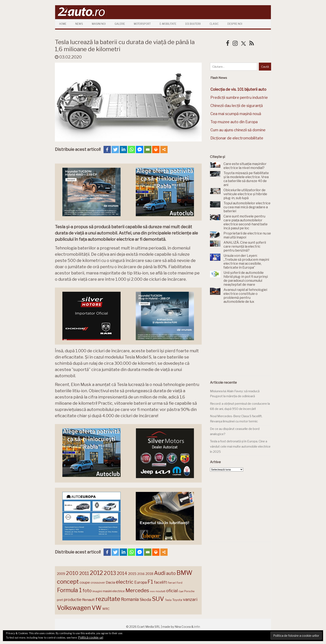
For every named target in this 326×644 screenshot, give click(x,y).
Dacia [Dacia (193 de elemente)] (110, 582)
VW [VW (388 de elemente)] (97, 608)
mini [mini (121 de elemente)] (152, 591)
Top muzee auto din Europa (234, 122)
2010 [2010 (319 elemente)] (72, 573)
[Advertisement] (241, 342)
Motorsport (142, 24)
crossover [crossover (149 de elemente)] (98, 583)
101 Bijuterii (193, 24)
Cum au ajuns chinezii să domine (238, 130)
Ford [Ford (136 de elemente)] (180, 583)
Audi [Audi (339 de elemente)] (160, 573)
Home (63, 24)
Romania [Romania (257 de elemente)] (130, 599)
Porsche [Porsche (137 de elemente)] (189, 591)
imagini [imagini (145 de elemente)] (97, 591)
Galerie (120, 24)
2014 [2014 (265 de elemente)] (122, 573)
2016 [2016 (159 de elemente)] (141, 574)
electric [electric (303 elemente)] (125, 582)
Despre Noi (235, 24)
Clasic (214, 24)
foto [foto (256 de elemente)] (87, 591)
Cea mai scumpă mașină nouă (236, 114)
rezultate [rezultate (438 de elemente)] (108, 599)
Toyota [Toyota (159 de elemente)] (177, 600)
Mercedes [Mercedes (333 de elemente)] (137, 590)
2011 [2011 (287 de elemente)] (84, 573)
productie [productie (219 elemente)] (73, 600)
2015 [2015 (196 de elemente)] (132, 574)
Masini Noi (99, 24)
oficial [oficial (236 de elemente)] (172, 591)
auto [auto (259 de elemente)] (171, 573)
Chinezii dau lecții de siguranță (237, 106)
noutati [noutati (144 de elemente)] (161, 591)
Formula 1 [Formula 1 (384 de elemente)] (69, 590)
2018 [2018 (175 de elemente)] (149, 574)
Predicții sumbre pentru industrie (239, 97)
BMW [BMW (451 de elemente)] (184, 573)
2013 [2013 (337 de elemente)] (110, 573)
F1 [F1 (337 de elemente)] (150, 582)
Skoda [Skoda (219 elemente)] (145, 600)
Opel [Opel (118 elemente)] (181, 591)
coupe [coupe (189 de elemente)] (85, 582)
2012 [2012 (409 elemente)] (96, 573)
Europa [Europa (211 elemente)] (141, 582)
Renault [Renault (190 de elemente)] (88, 600)
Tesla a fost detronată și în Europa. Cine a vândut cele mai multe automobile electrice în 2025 (240, 446)
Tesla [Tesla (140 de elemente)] (168, 600)
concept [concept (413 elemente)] (68, 582)
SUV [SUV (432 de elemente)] (158, 599)
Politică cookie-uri (91, 638)
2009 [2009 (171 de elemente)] (61, 574)
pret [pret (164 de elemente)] (60, 600)
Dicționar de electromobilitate (237, 138)
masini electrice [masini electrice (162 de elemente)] (114, 591)
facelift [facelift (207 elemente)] (160, 582)
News (79, 24)
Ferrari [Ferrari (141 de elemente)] (172, 583)
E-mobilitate (168, 24)
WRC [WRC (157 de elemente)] (106, 609)
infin (197, 627)
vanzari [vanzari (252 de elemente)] (190, 599)
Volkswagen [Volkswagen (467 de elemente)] (74, 608)
